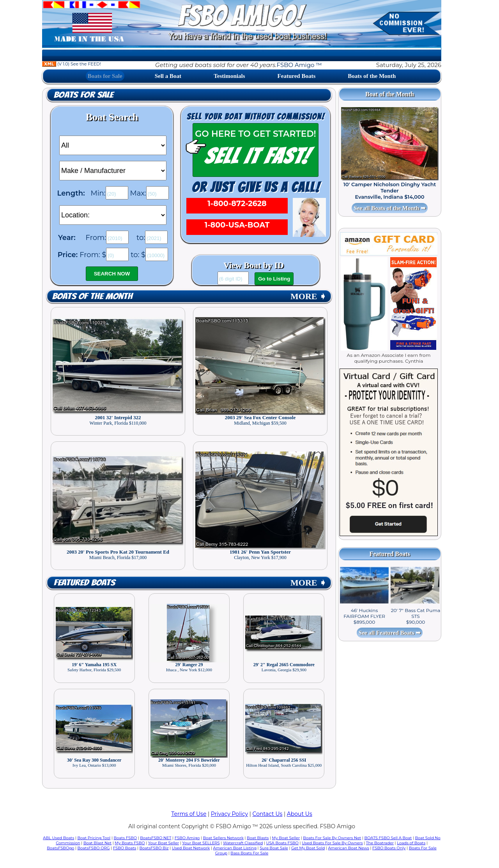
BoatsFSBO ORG (94, 848)
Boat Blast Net (97, 843)
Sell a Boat (168, 76)
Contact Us (268, 814)
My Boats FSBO (130, 843)
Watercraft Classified (243, 843)
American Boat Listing (235, 848)
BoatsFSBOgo (60, 848)
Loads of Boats (411, 843)
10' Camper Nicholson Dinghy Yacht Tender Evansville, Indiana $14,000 (390, 191)
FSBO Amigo (187, 838)
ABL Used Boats (58, 838)
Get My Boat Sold (308, 848)
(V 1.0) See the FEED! (72, 64)
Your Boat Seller (164, 843)
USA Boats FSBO (282, 843)
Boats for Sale (105, 76)
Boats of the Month (372, 76)
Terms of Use (189, 814)
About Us (300, 814)
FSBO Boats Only (389, 848)
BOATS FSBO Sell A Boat (388, 838)
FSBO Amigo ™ (299, 65)
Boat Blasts (258, 838)
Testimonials (229, 76)
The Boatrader (380, 843)
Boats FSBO (126, 838)
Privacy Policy (229, 814)
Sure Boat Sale (274, 848)
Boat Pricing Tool (94, 838)
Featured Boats (297, 76)
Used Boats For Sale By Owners (332, 843)
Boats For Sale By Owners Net (332, 838)
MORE (308, 296)
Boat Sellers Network (223, 838)
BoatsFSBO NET (156, 838)
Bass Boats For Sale (249, 853)
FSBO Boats (125, 848)
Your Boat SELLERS (201, 843)
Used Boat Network (191, 848)
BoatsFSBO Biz (154, 848)
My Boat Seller (286, 838)
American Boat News (348, 848)
